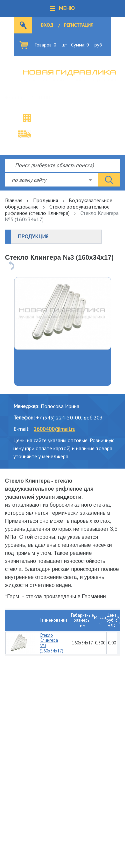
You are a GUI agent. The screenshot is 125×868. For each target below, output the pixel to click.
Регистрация (79, 25)
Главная (14, 200)
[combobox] (51, 180)
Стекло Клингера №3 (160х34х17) (51, 643)
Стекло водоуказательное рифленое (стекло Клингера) (57, 210)
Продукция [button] (33, 236)
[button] (62, 8)
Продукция (45, 200)
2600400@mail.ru (54, 429)
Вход (47, 25)
